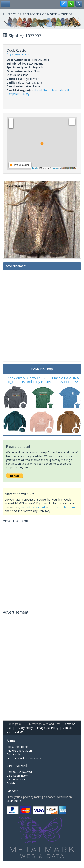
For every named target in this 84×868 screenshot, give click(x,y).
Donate (19, 732)
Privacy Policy (24, 728)
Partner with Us (16, 779)
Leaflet (35, 168)
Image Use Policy (48, 728)
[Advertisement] (42, 315)
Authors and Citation (19, 751)
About (12, 741)
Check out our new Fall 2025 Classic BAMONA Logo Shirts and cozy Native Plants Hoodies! (42, 380)
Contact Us (13, 754)
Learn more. (14, 801)
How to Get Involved (19, 772)
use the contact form (63, 507)
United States (42, 90)
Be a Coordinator (17, 776)
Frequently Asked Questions (24, 758)
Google (55, 168)
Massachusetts (61, 90)
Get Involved (17, 766)
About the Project (17, 747)
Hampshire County (18, 94)
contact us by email (33, 507)
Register (12, 783)
